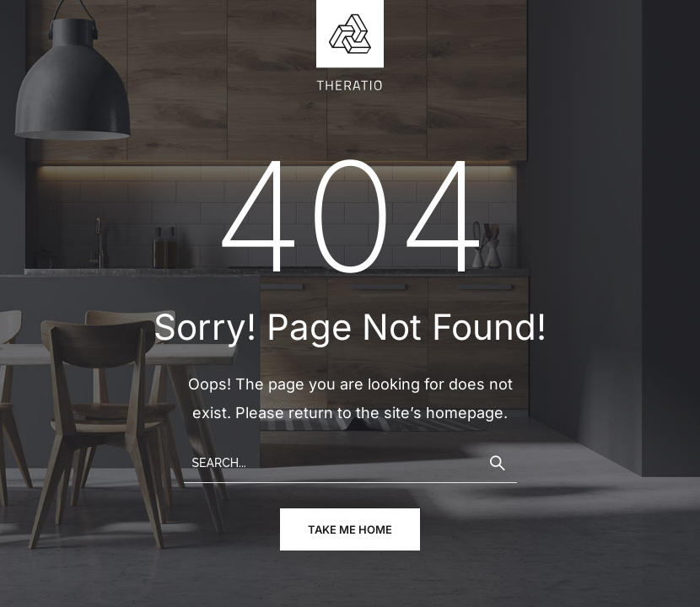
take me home (350, 529)
